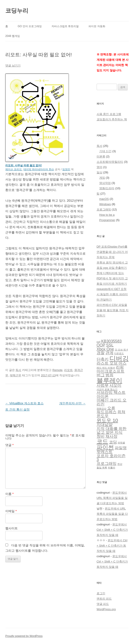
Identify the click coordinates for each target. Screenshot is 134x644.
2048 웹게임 (13, 36)
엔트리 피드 (104, 599)
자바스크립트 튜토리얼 (65, 26)
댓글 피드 (103, 604)
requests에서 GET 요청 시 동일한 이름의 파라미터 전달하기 (112, 294)
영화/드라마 (107, 188)
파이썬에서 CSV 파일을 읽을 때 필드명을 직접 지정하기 (113, 310)
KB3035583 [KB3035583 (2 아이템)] (111, 341)
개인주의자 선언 (73, 403)
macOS (104, 199)
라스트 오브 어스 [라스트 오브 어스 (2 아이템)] (112, 363)
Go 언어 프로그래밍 (30, 26)
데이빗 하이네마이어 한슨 (39, 169)
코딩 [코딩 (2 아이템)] (113, 442)
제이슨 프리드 (14, 169)
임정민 (66, 169)
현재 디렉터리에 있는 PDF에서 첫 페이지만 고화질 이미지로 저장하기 (112, 278)
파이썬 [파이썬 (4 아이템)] (105, 447)
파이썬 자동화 (97, 26)
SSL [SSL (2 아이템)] (110, 345)
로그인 (101, 593)
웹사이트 (11, 528)
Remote (57, 370)
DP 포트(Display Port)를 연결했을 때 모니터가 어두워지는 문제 (112, 252)
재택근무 (15, 375)
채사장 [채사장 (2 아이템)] (111, 436)
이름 (9, 494)
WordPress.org (106, 609)
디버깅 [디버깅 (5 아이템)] (119, 358)
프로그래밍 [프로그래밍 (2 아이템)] (107, 464)
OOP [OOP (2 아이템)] (101, 345)
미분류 (101, 156)
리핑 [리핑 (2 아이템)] (120, 367)
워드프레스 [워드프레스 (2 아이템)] (107, 412)
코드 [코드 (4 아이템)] (102, 441)
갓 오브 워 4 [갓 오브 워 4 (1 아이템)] (121, 350)
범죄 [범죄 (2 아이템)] (109, 375)
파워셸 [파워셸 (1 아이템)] (121, 443)
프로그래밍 (104, 209)
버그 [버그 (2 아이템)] (101, 375)
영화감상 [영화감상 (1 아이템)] (101, 409)
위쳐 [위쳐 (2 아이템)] (121, 412)
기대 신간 (105, 151)
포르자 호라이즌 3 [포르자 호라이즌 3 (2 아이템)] (111, 458)
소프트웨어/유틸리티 (110, 162)
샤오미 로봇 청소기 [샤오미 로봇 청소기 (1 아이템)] (107, 389)
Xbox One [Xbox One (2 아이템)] (105, 349)
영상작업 (105, 183)
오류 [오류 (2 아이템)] (111, 408)
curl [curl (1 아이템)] (99, 342)
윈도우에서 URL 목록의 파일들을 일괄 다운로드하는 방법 (112, 498)
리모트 (68, 370)
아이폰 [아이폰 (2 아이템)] (103, 396)
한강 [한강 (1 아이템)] (120, 464)
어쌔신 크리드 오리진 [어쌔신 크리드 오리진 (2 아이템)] (112, 402)
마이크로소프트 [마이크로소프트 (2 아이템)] (111, 371)
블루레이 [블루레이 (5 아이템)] (109, 380)
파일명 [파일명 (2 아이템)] (121, 448)
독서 (18, 370)
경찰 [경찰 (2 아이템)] (101, 353)
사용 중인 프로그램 (109, 114)
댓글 (9, 445)
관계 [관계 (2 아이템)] (109, 353)
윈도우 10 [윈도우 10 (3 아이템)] (107, 420)
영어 (100, 167)
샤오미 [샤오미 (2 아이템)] (115, 385)
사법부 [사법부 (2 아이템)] (103, 385)
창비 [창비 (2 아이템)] (101, 436)
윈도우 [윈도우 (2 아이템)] (103, 416)
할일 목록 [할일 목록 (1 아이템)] (102, 468)
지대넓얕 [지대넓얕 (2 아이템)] (105, 425)
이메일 (11, 511)
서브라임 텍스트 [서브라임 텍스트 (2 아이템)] (111, 392)
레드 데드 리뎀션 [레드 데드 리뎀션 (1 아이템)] (106, 368)
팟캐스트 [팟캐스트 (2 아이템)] (105, 452)
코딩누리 (17, 11)
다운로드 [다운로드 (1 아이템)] (119, 353)
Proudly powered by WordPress (24, 636)
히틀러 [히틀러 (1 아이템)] (112, 468)
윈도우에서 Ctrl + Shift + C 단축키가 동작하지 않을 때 (112, 530)
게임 (102, 178)
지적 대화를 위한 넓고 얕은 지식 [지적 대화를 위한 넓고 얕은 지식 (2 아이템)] (112, 431)
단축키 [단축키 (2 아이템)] (103, 359)
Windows (105, 204)
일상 (100, 172)
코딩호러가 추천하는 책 (112, 119)
